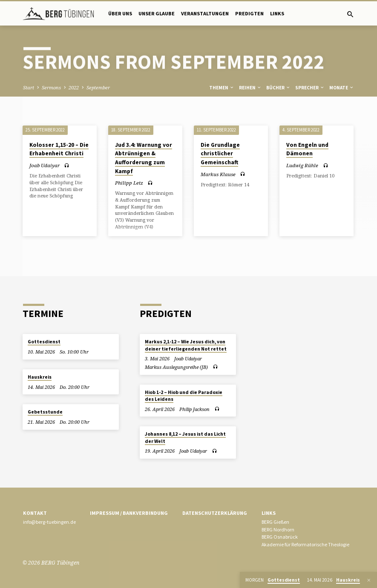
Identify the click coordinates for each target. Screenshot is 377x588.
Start (29, 87)
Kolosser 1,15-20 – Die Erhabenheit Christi (59, 149)
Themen (222, 88)
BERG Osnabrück (280, 537)
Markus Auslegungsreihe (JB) (176, 367)
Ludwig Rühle (302, 165)
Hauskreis (40, 377)
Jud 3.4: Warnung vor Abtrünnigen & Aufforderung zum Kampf (144, 158)
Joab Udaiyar (45, 165)
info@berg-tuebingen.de (49, 522)
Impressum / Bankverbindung (129, 513)
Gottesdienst (44, 342)
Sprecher (310, 88)
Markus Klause (218, 174)
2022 (74, 87)
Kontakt (35, 513)
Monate (342, 88)
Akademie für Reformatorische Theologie (305, 544)
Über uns (120, 13)
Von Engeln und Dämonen (307, 149)
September (98, 87)
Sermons (51, 87)
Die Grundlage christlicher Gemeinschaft (220, 154)
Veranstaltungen (205, 13)
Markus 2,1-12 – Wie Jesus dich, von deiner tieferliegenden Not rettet (186, 345)
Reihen (250, 88)
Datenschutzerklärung (215, 513)
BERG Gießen (275, 522)
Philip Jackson (194, 409)
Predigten (249, 13)
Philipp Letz (129, 183)
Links (277, 13)
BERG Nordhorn (278, 529)
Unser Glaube (157, 13)
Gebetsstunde (45, 412)
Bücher (278, 88)
